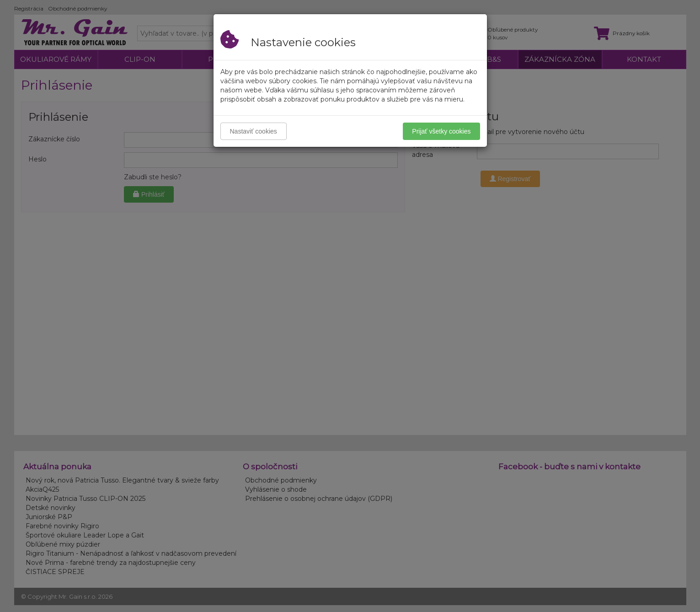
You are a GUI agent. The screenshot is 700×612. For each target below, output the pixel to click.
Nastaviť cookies (254, 131)
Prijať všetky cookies (441, 131)
